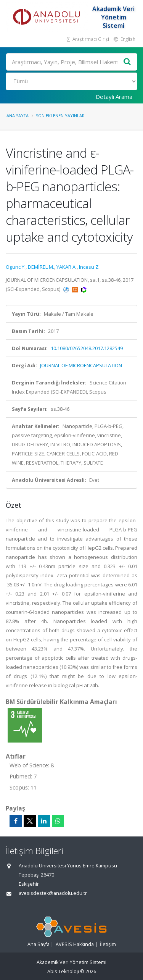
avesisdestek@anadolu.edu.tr (53, 893)
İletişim (108, 944)
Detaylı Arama (114, 97)
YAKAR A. (67, 267)
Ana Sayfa (18, 115)
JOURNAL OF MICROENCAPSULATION (81, 365)
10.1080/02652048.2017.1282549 (87, 348)
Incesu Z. (89, 267)
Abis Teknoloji (63, 971)
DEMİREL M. (41, 267)
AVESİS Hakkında (75, 944)
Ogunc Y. (16, 267)
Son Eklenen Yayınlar (60, 115)
